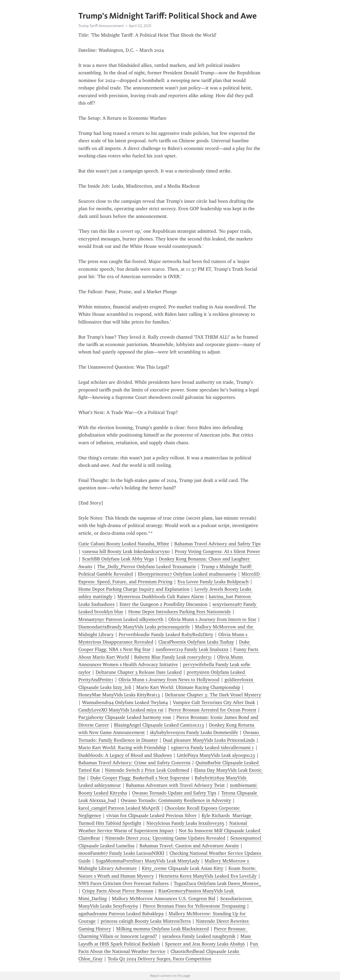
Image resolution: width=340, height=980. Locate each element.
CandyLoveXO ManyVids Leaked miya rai (121, 710)
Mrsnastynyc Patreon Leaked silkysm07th (121, 619)
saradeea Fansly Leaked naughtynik (199, 936)
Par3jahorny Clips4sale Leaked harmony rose (125, 717)
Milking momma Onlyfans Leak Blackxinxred (162, 929)
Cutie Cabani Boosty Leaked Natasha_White (124, 544)
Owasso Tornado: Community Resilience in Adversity (176, 800)
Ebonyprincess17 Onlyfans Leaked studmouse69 (187, 574)
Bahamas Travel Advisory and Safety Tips (217, 544)
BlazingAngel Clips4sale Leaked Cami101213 (159, 725)
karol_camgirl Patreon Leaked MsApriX (119, 808)
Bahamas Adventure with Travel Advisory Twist (175, 785)
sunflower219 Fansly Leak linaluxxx (192, 649)
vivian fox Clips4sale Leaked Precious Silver (151, 815)
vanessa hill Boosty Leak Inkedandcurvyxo (126, 551)
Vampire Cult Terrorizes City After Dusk (214, 702)
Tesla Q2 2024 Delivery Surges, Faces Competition (159, 959)
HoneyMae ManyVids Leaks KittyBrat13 (119, 695)
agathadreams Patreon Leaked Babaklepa (121, 914)
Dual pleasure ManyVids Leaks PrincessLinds (209, 740)
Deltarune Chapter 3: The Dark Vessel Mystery (213, 695)
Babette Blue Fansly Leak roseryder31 (173, 657)
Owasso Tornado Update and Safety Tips (174, 793)
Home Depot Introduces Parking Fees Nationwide (180, 612)
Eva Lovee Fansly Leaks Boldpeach (213, 582)
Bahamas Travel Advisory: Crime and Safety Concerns (134, 763)
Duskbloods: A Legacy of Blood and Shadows (125, 755)
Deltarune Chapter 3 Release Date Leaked (139, 672)
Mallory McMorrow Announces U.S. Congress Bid (163, 899)
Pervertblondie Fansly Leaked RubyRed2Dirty (166, 634)
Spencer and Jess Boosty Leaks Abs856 (205, 944)
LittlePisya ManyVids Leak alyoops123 (216, 755)
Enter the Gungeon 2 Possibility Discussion (163, 604)
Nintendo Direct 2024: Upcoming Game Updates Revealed (165, 838)
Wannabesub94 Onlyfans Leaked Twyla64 (125, 702)
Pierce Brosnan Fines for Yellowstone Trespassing (194, 906)
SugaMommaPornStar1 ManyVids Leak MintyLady (148, 861)
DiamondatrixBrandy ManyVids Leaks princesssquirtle (134, 627)
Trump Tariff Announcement (101, 26)
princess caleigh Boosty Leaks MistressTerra (146, 921)
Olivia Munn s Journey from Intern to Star (212, 619)
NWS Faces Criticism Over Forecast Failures (124, 883)
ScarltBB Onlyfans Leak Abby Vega (118, 559)
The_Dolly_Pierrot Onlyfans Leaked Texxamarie (147, 567)
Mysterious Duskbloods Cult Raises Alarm (161, 597)
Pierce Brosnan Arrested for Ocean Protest (212, 710)
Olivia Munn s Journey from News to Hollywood (169, 680)
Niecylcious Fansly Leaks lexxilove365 (185, 823)
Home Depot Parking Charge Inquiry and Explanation (134, 589)
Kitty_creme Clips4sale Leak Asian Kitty (183, 868)
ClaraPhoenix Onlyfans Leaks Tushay (196, 642)
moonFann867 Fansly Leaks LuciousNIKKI (121, 853)
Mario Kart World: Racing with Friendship (122, 748)
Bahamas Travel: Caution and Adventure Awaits (189, 846)
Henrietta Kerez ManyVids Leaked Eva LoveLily (208, 876)
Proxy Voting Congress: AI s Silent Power (217, 551)
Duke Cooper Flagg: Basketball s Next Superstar (140, 778)
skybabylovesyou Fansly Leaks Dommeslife (194, 732)
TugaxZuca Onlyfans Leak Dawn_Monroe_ (217, 883)
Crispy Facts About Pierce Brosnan (118, 891)
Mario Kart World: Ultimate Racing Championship (188, 687)
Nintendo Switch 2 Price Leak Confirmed (147, 770)
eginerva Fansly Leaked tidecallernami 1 (212, 748)
